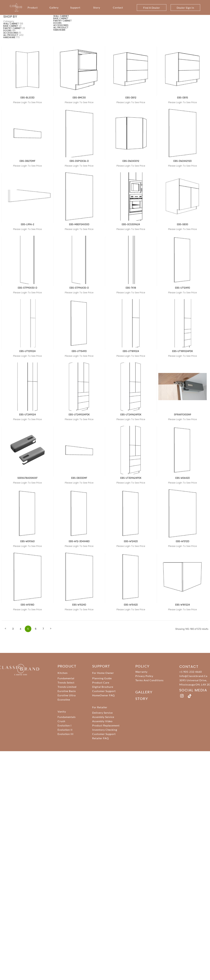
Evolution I (65, 725)
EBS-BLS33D (28, 98)
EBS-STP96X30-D (79, 288)
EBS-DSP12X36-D (79, 161)
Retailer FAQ (100, 738)
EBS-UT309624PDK (131, 478)
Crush (61, 721)
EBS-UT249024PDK (79, 415)
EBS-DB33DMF (79, 478)
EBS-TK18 (131, 288)
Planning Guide (102, 678)
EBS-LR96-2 (27, 224)
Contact (118, 7)
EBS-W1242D (131, 541)
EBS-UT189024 (131, 351)
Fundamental (66, 678)
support (101, 666)
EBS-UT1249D (183, 288)
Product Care (101, 682)
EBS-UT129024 (27, 351)
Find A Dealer (152, 8)
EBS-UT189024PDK (183, 351)
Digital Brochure (103, 687)
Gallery (54, 7)
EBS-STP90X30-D (27, 288)
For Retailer (100, 707)
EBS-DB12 (131, 98)
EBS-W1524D (79, 605)
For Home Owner (103, 673)
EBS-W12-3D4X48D (79, 541)
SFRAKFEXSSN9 (183, 415)
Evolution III (66, 734)
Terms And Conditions (149, 680)
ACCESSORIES (11, 33)
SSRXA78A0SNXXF (27, 478)
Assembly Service (103, 717)
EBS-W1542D (131, 605)
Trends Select (66, 682)
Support (75, 7)
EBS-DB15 (182, 98)
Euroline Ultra (67, 695)
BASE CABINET (11, 26)
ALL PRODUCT (11, 35)
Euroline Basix (67, 691)
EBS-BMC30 (79, 98)
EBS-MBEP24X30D (79, 224)
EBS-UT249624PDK (131, 415)
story (142, 699)
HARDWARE (9, 37)
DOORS (7, 30)
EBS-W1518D (27, 605)
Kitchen (63, 673)
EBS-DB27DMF (27, 161)
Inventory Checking (105, 730)
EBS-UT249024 (28, 415)
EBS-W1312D (182, 541)
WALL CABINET (11, 24)
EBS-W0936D (28, 541)
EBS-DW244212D (183, 161)
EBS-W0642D (182, 478)
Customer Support (104, 691)
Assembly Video (102, 721)
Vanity (62, 711)
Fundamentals (67, 717)
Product (33, 7)
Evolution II (65, 730)
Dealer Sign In (185, 8)
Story (97, 7)
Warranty (141, 672)
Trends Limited (67, 687)
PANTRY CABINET (12, 28)
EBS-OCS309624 (131, 224)
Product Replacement (106, 725)
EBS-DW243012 (131, 161)
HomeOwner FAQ (103, 695)
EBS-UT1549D (79, 351)
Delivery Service (102, 713)
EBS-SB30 (182, 224)
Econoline (64, 699)
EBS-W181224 (182, 605)
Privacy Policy (144, 676)
